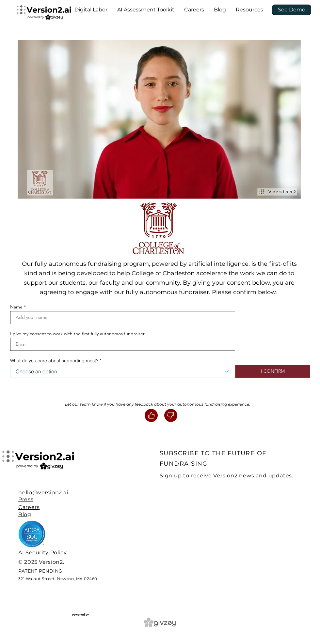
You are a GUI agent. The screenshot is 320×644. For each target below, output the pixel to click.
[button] (91, 10)
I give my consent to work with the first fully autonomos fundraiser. (78, 334)
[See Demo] (292, 10)
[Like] (151, 415)
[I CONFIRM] (273, 371)
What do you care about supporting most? (54, 361)
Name (16, 307)
